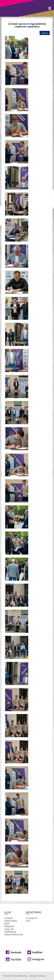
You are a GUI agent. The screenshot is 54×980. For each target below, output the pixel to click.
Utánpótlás (11, 921)
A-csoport (32, 918)
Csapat (9, 918)
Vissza (45, 33)
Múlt (7, 924)
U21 (28, 921)
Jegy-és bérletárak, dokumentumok (14, 932)
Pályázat (9, 926)
